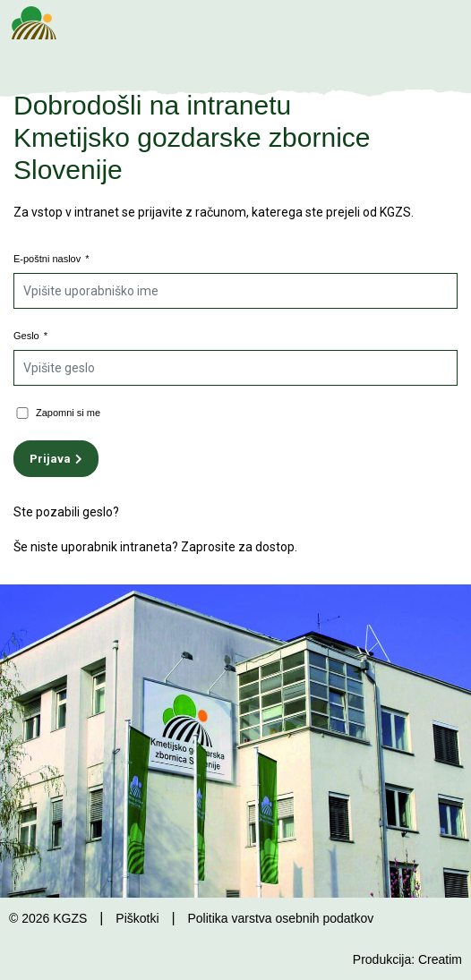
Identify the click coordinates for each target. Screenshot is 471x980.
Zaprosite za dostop (238, 547)
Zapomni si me (68, 413)
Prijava (50, 459)
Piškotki (137, 918)
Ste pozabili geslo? (66, 512)
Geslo (30, 336)
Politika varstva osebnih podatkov (280, 918)
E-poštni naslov (51, 259)
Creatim (440, 959)
